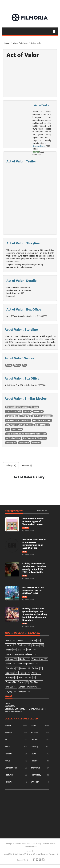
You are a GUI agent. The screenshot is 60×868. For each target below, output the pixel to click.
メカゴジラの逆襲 (13, 411)
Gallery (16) (11, 465)
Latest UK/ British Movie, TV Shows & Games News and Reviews (30, 854)
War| (30, 267)
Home (7, 43)
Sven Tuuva (17, 429)
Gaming (26, 528)
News (25, 552)
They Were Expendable (42, 416)
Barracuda (36, 443)
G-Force (27, 411)
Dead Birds (38, 411)
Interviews (35, 768)
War (24, 365)
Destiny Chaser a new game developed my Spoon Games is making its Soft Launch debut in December (35, 614)
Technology (36, 775)
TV (6, 740)
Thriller (17, 365)
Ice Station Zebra (13, 438)
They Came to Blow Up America (19, 425)
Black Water (24, 443)
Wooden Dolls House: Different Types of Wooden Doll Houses (33, 521)
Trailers (8, 733)
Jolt (7, 429)
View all (40, 511)
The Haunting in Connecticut (18, 420)
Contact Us (10, 706)
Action (9, 365)
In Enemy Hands (13, 416)
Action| (17, 267)
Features (35, 740)
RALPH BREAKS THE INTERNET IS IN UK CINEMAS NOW (33, 590)
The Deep (34, 407)
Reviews (34, 733)
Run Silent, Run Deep (42, 420)
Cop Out (26, 416)
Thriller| (24, 267)
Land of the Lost (42, 425)
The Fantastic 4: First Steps (34, 438)
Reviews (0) (27, 465)
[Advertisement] (29, 813)
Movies (8, 726)
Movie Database (20, 43)
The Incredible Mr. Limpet (17, 407)
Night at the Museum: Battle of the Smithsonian (26, 434)
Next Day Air (11, 443)
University (35, 782)
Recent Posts (14, 511)
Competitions (11, 768)
